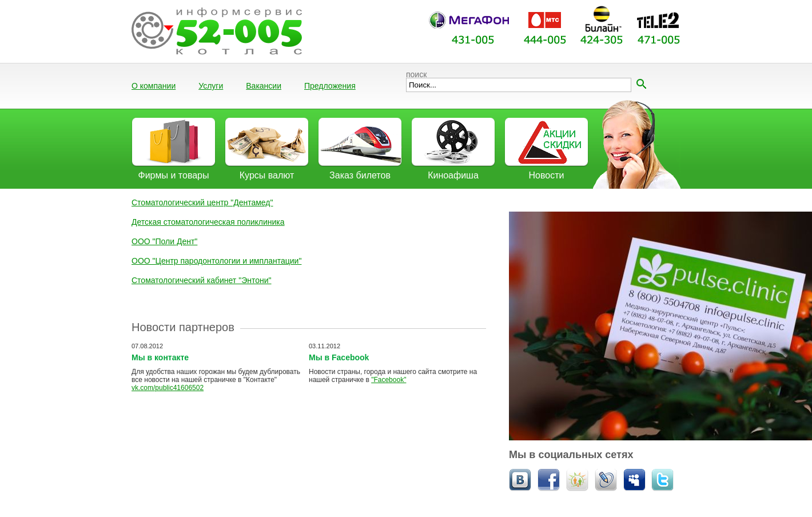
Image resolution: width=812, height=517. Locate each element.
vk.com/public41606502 (168, 388)
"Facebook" (389, 380)
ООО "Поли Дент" (164, 241)
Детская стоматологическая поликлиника (208, 222)
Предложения (330, 86)
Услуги (211, 86)
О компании (154, 86)
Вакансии (264, 86)
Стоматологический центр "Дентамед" (202, 202)
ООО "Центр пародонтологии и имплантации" (216, 261)
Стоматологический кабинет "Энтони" (202, 280)
